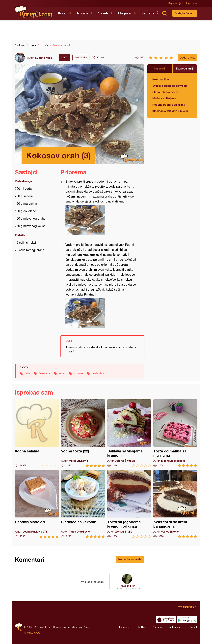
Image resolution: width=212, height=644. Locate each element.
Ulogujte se (191, 3)
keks (62, 373)
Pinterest (192, 627)
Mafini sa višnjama (164, 98)
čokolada (44, 373)
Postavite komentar (130, 559)
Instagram (174, 627)
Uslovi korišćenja (62, 627)
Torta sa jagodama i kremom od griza (129, 504)
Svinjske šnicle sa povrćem (170, 86)
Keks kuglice (161, 79)
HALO (37, 633)
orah (27, 373)
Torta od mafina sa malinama (175, 433)
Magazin (125, 13)
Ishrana (82, 13)
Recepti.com (34, 12)
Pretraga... (164, 13)
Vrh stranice (186, 607)
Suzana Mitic (44, 58)
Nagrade (148, 13)
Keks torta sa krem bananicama (175, 504)
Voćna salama (37, 433)
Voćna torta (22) (83, 433)
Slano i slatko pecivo (166, 92)
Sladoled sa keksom (83, 504)
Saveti (103, 13)
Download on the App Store (166, 619)
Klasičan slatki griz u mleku (170, 111)
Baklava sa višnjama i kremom (129, 433)
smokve (78, 373)
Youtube (157, 627)
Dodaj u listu (188, 57)
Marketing (77, 627)
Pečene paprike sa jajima (169, 105)
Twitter (141, 627)
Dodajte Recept (185, 13)
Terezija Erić (127, 586)
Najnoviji (160, 68)
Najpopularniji (185, 68)
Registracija (175, 3)
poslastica (98, 373)
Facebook (125, 627)
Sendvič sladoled (37, 504)
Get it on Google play (187, 619)
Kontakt (87, 627)
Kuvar (62, 13)
